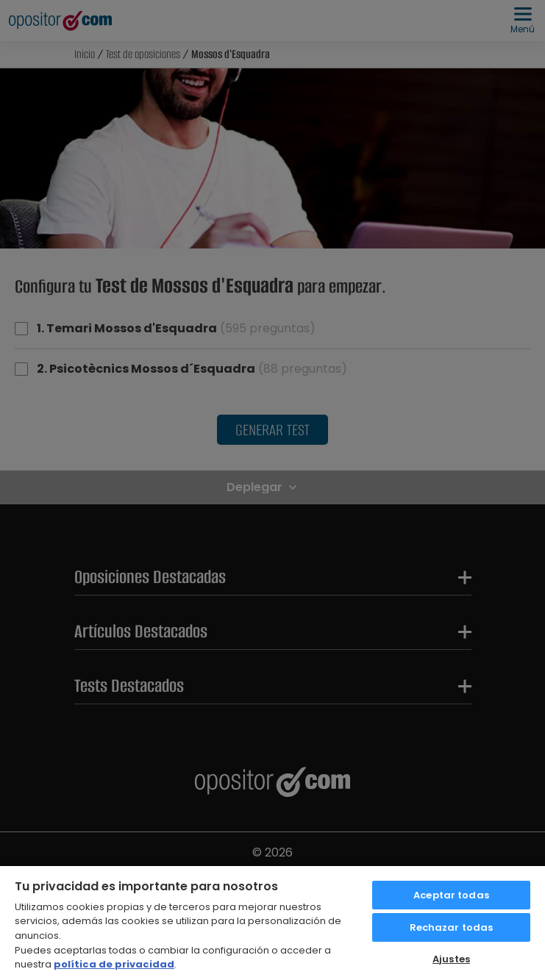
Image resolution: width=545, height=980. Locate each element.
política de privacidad (114, 964)
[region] (272, 922)
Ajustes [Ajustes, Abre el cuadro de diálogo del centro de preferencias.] (451, 959)
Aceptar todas (451, 895)
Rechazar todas (452, 927)
